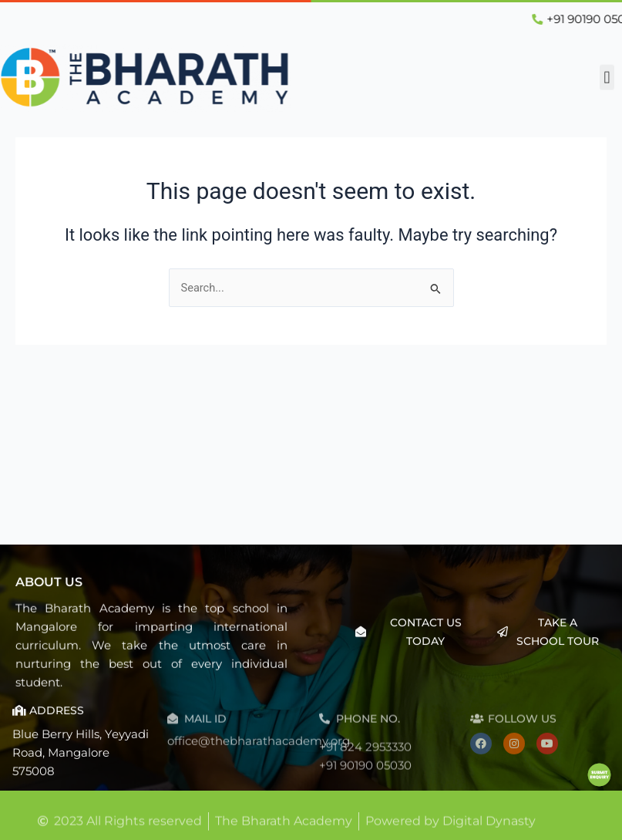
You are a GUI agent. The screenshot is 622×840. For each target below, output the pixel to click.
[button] (607, 75)
